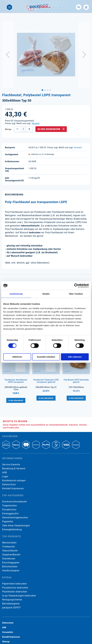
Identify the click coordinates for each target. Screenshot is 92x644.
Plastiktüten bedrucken (15, 592)
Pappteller (8, 522)
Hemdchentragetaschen (15, 518)
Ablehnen (17, 357)
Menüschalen (9, 543)
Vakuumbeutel (10, 551)
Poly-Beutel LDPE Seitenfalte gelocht (76, 381)
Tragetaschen (10, 506)
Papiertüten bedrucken (14, 584)
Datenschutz (9, 484)
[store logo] (39, 7)
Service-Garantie (11, 465)
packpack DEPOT (11, 608)
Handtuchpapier (11, 571)
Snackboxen (9, 559)
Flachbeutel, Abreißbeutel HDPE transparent (16, 381)
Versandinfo (8, 632)
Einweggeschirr (10, 514)
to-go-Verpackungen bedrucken (19, 596)
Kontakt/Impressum (13, 488)
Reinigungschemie (12, 600)
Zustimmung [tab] (16, 294)
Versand (36, 123)
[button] (8, 55)
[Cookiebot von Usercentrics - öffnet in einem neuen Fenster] (76, 286)
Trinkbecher (9, 547)
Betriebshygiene (11, 604)
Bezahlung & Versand (14, 468)
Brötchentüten (10, 567)
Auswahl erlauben (46, 357)
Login (5, 476)
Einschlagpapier (11, 563)
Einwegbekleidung (12, 529)
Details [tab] (46, 294)
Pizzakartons (9, 510)
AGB (4, 472)
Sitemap (6, 642)
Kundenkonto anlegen (14, 480)
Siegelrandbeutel (11, 555)
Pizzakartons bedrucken (15, 588)
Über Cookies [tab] (76, 294)
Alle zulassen (75, 357)
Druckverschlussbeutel (14, 502)
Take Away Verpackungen (16, 526)
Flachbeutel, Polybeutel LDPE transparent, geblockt (46, 381)
